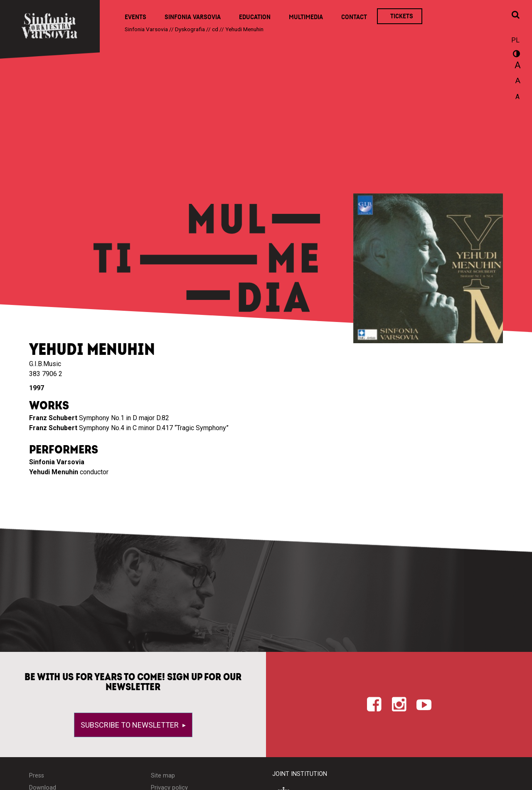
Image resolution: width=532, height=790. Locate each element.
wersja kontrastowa (515, 55)
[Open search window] (515, 15)
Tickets (402, 16)
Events (135, 17)
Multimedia (306, 17)
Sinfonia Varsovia (193, 17)
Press (37, 776)
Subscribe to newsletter (131, 725)
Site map (163, 776)
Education (255, 17)
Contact (354, 17)
